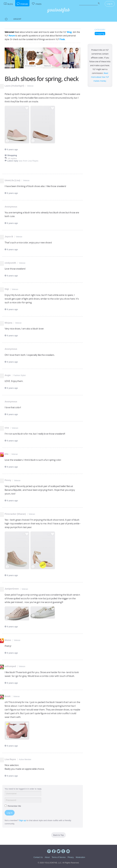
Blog (69, 32)
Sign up (22, 820)
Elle (7, 454)
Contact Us (38, 857)
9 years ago (11, 149)
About (47, 857)
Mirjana (8, 323)
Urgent (17, 19)
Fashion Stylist (20, 375)
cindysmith (10, 263)
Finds (62, 39)
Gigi (7, 289)
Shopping (100, 34)
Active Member (25, 759)
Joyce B (9, 237)
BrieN (8, 696)
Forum (12, 36)
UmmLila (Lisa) (12, 180)
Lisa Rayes (10, 759)
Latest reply (13, 161)
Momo (8, 640)
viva (7, 428)
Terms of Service (58, 857)
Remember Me (13, 806)
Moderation (80, 857)
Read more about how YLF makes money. (100, 77)
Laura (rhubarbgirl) (14, 86)
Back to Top (59, 835)
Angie (8, 375)
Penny (8, 480)
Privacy (71, 857)
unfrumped (10, 666)
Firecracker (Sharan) (15, 514)
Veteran (30, 86)
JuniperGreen (12, 589)
